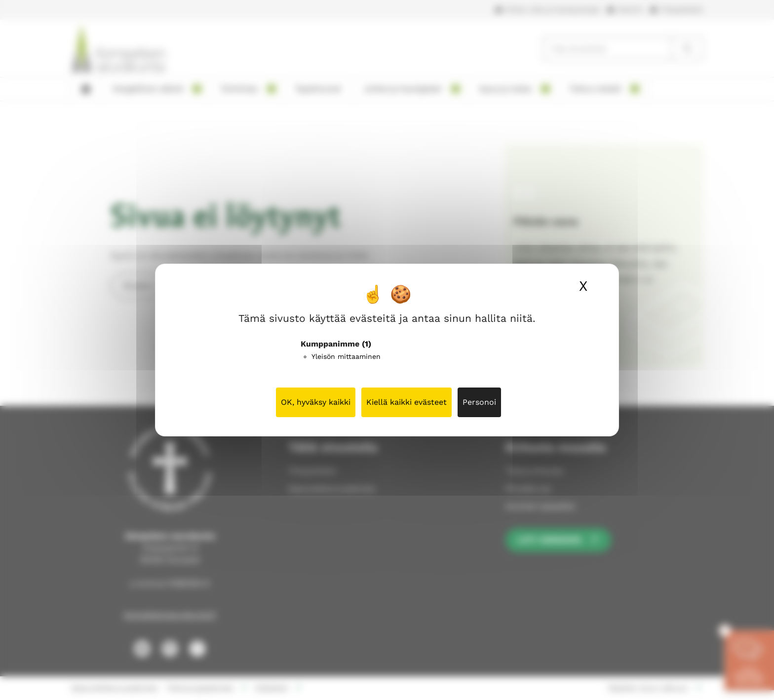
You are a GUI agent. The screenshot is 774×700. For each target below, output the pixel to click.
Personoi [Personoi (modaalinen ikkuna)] (479, 402)
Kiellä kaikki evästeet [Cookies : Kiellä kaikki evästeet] (406, 402)
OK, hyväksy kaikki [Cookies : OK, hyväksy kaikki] (316, 402)
